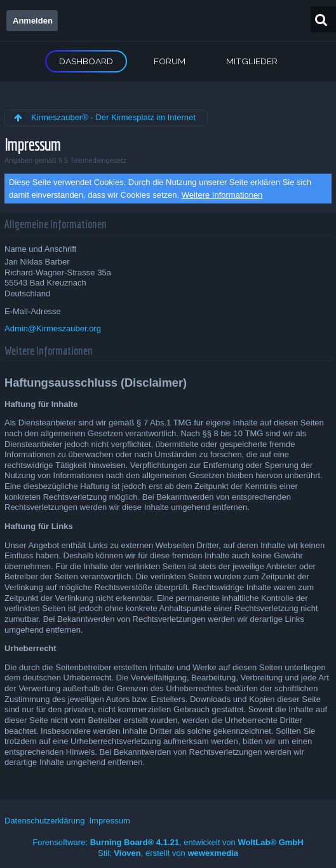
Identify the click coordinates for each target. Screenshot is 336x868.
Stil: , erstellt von (168, 853)
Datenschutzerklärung (44, 821)
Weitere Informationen (222, 195)
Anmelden (33, 21)
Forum (170, 61)
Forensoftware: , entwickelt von (168, 842)
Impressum (109, 821)
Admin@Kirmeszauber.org (53, 328)
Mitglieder (252, 61)
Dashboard (86, 61)
